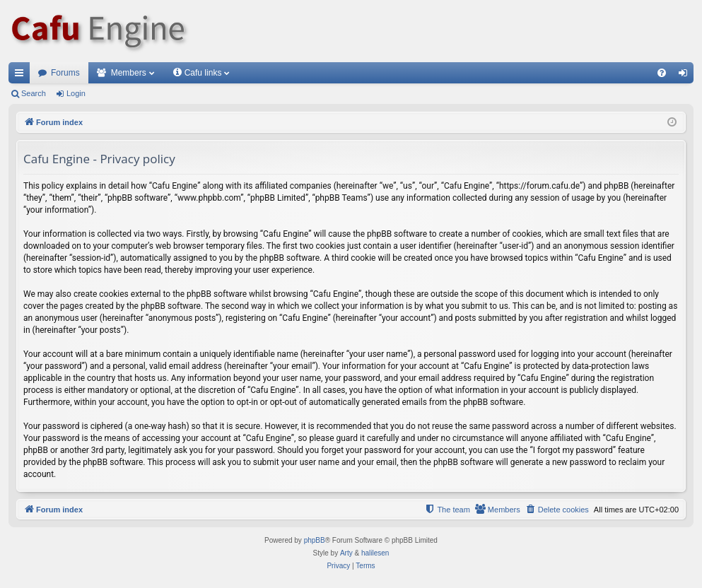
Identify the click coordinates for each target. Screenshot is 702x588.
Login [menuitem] (686, 76)
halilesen (375, 553)
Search (34, 93)
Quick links (22, 76)
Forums (65, 73)
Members (129, 73)
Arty (346, 553)
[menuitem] (662, 73)
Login (76, 93)
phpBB (315, 540)
